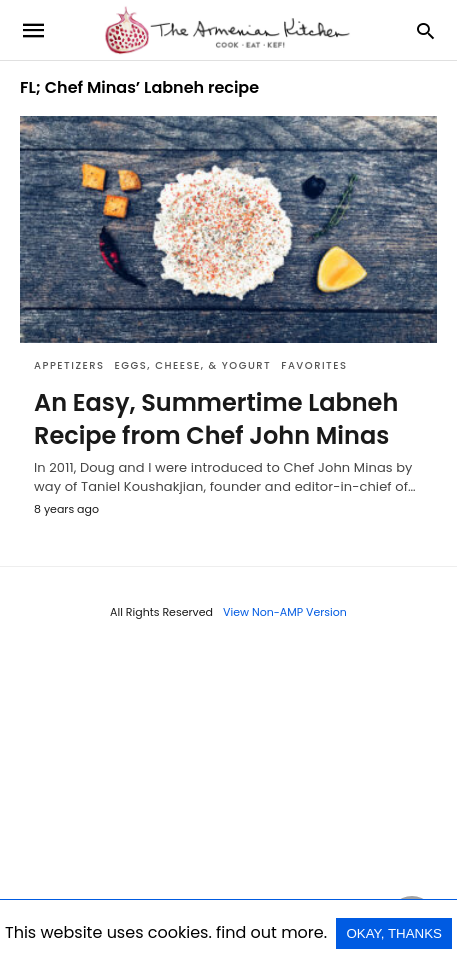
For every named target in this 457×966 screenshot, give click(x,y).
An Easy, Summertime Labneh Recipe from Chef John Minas (216, 419)
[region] (228, 803)
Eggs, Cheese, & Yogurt (193, 365)
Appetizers (69, 365)
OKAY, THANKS (394, 933)
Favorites (314, 365)
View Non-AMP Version (285, 612)
